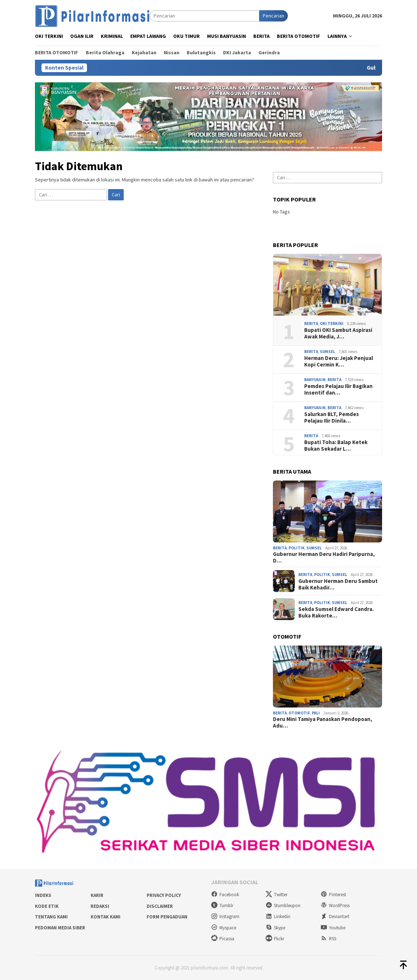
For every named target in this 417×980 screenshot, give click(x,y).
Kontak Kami (106, 917)
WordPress (335, 905)
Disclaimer (160, 906)
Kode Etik (47, 906)
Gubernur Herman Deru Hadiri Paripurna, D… (324, 557)
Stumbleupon (283, 905)
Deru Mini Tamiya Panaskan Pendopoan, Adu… (323, 722)
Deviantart (335, 916)
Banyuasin (315, 380)
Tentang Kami (51, 917)
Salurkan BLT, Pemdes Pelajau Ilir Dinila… (331, 418)
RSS (328, 939)
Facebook (225, 895)
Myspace (224, 928)
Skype (275, 928)
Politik (297, 548)
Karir (97, 895)
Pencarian (273, 16)
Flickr (275, 939)
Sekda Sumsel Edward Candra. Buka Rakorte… (336, 612)
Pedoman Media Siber (60, 928)
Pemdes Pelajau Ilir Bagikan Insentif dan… (338, 389)
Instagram (225, 916)
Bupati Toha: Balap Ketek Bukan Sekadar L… (336, 446)
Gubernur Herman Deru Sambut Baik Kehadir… (338, 584)
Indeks (43, 895)
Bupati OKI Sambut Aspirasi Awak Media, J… (338, 333)
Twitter (277, 895)
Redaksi (100, 906)
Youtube (333, 928)
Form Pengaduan (167, 917)
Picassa (223, 939)
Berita (311, 324)
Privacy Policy (164, 895)
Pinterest (333, 895)
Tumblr (222, 905)
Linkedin (278, 916)
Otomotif (299, 713)
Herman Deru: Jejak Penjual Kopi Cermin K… (339, 361)
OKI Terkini (332, 324)
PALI (316, 713)
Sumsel (327, 352)
